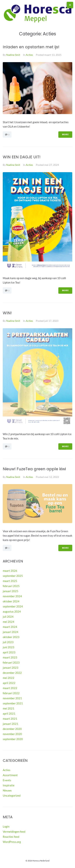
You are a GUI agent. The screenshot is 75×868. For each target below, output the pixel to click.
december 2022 (12, 673)
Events (7, 780)
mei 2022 (9, 678)
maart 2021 (10, 719)
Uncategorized (12, 795)
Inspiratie (9, 785)
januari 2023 (11, 668)
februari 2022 (11, 693)
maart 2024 (10, 627)
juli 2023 (8, 642)
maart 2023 (10, 657)
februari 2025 (11, 586)
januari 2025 (11, 591)
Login (6, 826)
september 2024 (13, 606)
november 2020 (12, 734)
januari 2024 (11, 632)
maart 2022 (10, 688)
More (65, 135)
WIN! (7, 313)
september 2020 (13, 739)
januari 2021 (11, 724)
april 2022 (9, 683)
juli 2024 (8, 617)
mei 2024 (9, 622)
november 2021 (12, 698)
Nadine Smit (13, 55)
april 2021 (9, 713)
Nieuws (7, 790)
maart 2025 (10, 581)
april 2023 (9, 652)
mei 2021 (9, 708)
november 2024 (12, 596)
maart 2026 (10, 571)
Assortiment (10, 775)
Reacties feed (11, 837)
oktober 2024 (11, 601)
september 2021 (13, 703)
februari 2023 (11, 662)
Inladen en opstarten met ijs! (31, 47)
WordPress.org (12, 842)
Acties (29, 55)
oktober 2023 (11, 637)
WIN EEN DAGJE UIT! (22, 157)
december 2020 (12, 729)
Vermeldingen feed (14, 832)
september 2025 (13, 576)
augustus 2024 (12, 611)
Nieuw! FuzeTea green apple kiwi (34, 469)
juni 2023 (9, 647)
